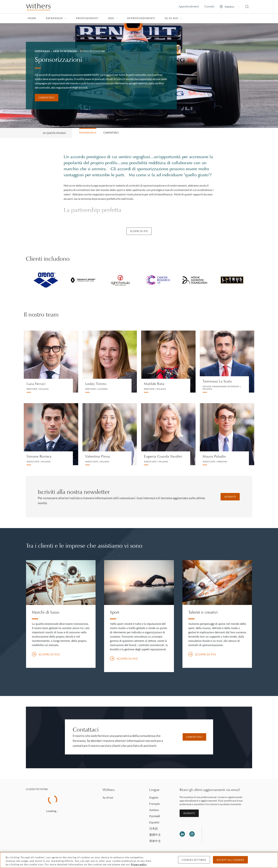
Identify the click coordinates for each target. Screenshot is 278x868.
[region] (139, 860)
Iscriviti (230, 497)
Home (32, 18)
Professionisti (87, 18)
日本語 (154, 828)
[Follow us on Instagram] (192, 834)
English (154, 797)
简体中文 (155, 841)
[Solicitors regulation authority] (223, 834)
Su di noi (173, 18)
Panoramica (88, 133)
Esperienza (56, 18)
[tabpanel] (46, 280)
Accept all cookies (230, 860)
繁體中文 (155, 835)
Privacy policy (139, 864)
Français (155, 804)
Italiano (154, 810)
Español (154, 822)
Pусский (155, 816)
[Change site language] (230, 7)
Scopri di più (139, 231)
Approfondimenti (189, 6)
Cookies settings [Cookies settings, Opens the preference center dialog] (194, 860)
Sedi (113, 18)
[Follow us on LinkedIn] (182, 834)
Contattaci (47, 98)
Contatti (209, 6)
